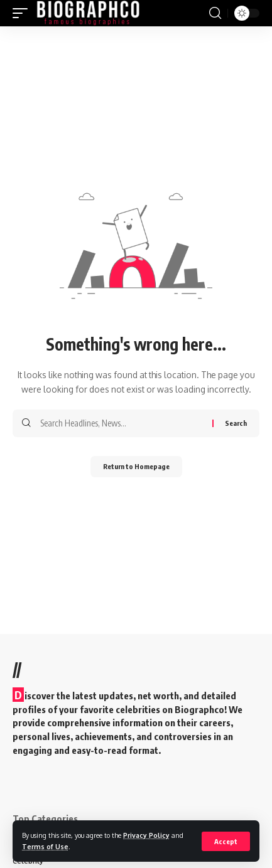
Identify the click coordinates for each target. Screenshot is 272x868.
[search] (215, 13)
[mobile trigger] (23, 13)
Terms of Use (45, 846)
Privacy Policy (146, 835)
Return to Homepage (136, 466)
